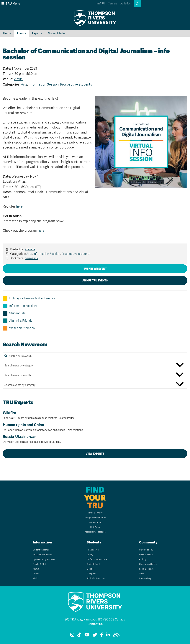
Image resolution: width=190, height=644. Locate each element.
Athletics (125, 4)
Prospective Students (43, 555)
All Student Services (96, 578)
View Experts (95, 454)
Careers (113, 4)
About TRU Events (95, 281)
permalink (31, 258)
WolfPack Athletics (19, 328)
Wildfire (95, 415)
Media (36, 578)
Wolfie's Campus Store (97, 559)
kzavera (30, 249)
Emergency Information (95, 518)
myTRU (101, 4)
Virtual (19, 79)
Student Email (93, 564)
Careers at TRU (146, 550)
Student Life (14, 313)
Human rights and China (95, 427)
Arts (24, 84)
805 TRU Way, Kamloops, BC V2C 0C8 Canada (95, 620)
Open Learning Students (44, 559)
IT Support (91, 574)
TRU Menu (11, 4)
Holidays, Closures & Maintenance (29, 299)
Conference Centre (148, 564)
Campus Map (145, 578)
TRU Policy (95, 527)
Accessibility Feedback (95, 532)
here (19, 206)
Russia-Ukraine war (95, 439)
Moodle (90, 569)
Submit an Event (95, 269)
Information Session (44, 84)
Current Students (41, 550)
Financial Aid (93, 550)
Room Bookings (146, 569)
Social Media (57, 33)
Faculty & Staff (40, 564)
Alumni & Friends (18, 321)
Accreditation (95, 522)
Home (7, 33)
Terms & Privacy (95, 513)
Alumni (36, 569)
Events (22, 33)
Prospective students (76, 84)
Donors (36, 574)
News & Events (146, 555)
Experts (37, 33)
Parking (143, 559)
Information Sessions (20, 306)
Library (90, 555)
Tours (142, 574)
